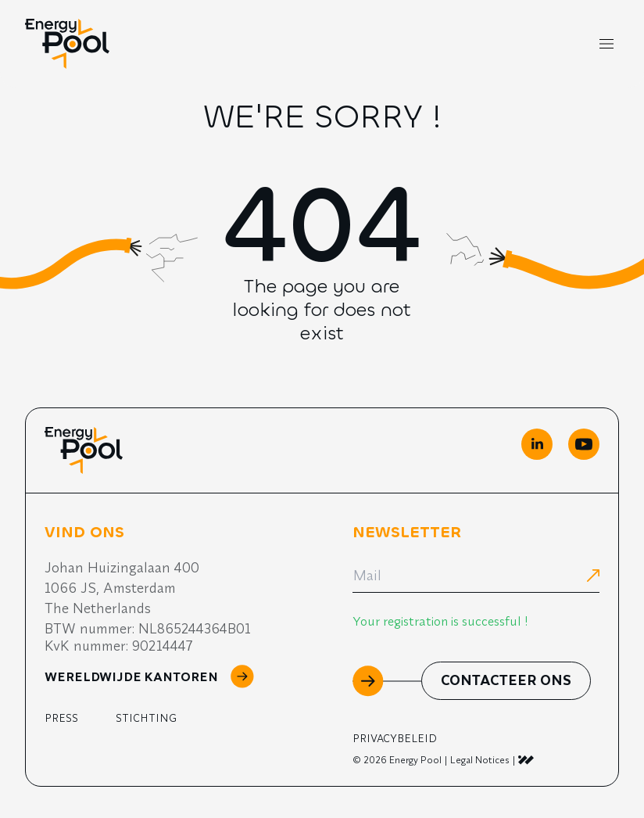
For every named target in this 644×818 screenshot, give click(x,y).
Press (61, 718)
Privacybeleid (395, 738)
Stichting (146, 718)
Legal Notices (480, 760)
